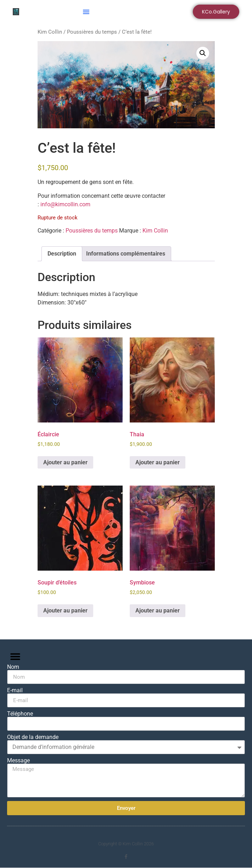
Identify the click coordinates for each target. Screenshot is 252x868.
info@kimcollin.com (65, 204)
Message (18, 761)
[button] (86, 12)
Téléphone (20, 714)
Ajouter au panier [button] (65, 462)
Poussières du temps (92, 32)
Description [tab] (62, 254)
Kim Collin (50, 32)
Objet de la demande (33, 737)
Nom (13, 667)
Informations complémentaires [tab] (126, 254)
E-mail (15, 690)
